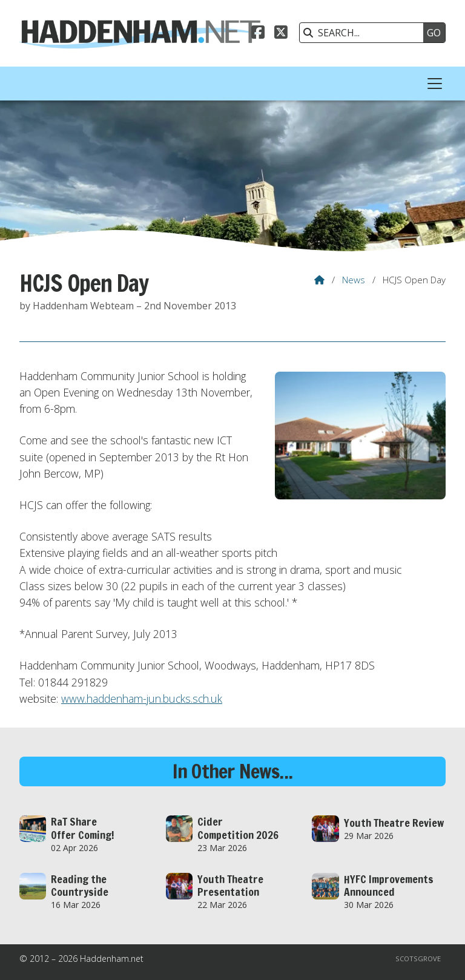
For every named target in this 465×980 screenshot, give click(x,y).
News (354, 280)
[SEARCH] (364, 33)
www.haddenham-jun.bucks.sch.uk (142, 699)
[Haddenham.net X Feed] (281, 34)
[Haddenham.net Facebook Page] (258, 34)
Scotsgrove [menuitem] (418, 959)
